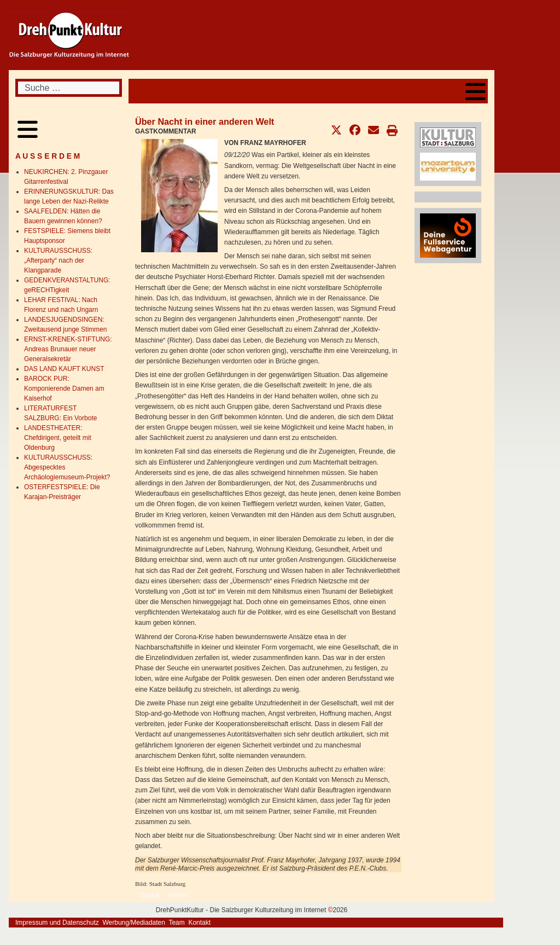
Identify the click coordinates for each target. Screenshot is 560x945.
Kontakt (199, 923)
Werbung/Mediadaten (134, 923)
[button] (336, 130)
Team (176, 923)
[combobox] (69, 88)
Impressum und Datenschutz (57, 923)
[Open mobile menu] (476, 91)
